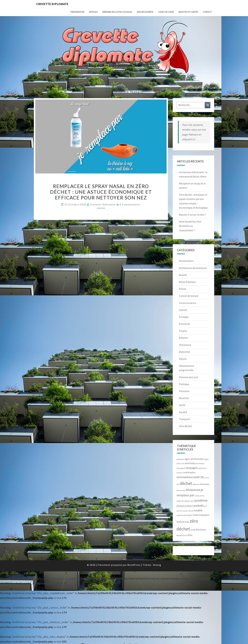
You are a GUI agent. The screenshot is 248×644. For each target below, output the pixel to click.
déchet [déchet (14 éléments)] (186, 483)
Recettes (184, 398)
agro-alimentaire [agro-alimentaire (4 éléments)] (194, 459)
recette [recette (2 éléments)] (185, 511)
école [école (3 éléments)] (193, 530)
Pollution (184, 391)
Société (183, 412)
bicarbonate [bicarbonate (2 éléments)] (200, 463)
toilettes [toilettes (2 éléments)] (189, 515)
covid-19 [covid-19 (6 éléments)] (198, 477)
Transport (185, 419)
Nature (183, 359)
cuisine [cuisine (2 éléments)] (206, 478)
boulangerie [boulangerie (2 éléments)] (181, 468)
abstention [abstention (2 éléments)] (180, 459)
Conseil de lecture (189, 296)
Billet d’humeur (188, 282)
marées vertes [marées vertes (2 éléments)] (200, 496)
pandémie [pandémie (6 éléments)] (201, 500)
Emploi (183, 331)
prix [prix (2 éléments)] (206, 506)
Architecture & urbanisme (193, 268)
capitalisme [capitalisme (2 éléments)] (202, 468)
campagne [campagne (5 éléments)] (191, 468)
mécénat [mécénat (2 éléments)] (187, 501)
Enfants (183, 338)
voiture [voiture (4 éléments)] (180, 522)
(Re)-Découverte (145, 12)
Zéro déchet (186, 426)
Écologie (184, 317)
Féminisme (185, 345)
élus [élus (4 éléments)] (190, 535)
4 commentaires (130, 204)
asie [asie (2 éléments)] (183, 463)
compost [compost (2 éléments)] (180, 473)
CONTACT (207, 12)
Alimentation (186, 261)
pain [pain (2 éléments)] (192, 501)
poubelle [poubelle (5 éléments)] (199, 506)
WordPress (134, 565)
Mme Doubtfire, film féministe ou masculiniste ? (190, 226)
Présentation (77, 12)
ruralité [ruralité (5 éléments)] (198, 510)
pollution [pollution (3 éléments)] (189, 506)
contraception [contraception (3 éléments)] (189, 473)
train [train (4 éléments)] (195, 515)
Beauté (183, 275)
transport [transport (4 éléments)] (204, 515)
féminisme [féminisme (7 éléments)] (193, 490)
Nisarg (157, 565)
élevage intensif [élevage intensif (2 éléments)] (182, 535)
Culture (183, 310)
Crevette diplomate (52, 4)
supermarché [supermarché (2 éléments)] (181, 515)
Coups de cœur (166, 12)
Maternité (184, 352)
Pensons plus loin (189, 377)
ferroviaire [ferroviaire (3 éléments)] (205, 484)
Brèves (183, 289)
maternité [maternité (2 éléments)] (180, 501)
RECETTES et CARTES (188, 12)
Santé (182, 405)
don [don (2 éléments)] (178, 484)
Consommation (188, 303)
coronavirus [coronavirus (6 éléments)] (184, 477)
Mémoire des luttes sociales (117, 12)
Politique (184, 384)
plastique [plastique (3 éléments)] (181, 506)
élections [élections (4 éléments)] (201, 530)
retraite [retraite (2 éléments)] (191, 511)
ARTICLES (93, 12)
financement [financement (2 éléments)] (181, 490)
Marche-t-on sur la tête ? (192, 215)
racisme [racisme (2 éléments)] (179, 511)
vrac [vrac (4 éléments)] (187, 522)
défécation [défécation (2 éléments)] (196, 484)
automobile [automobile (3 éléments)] (190, 463)
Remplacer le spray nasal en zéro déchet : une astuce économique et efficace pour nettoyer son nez (101, 192)
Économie (184, 324)
